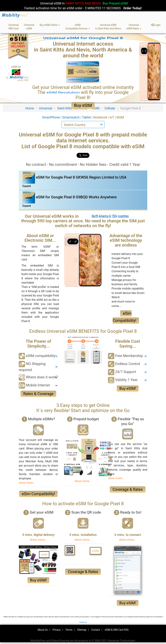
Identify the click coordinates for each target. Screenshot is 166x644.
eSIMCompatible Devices (78, 27)
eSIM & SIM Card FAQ (117, 630)
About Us (43, 630)
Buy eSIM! (128, 389)
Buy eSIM (83, 105)
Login (156, 25)
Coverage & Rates (128, 489)
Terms (69, 630)
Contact (96, 630)
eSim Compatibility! (38, 494)
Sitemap (82, 630)
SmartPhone (51, 117)
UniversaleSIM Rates (134, 27)
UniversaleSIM (29, 27)
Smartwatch (71, 117)
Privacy (56, 630)
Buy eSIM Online (50, 25)
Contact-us (83, 622)
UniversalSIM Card (13, 27)
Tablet (87, 117)
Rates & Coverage (38, 394)
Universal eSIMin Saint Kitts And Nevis (108, 27)
